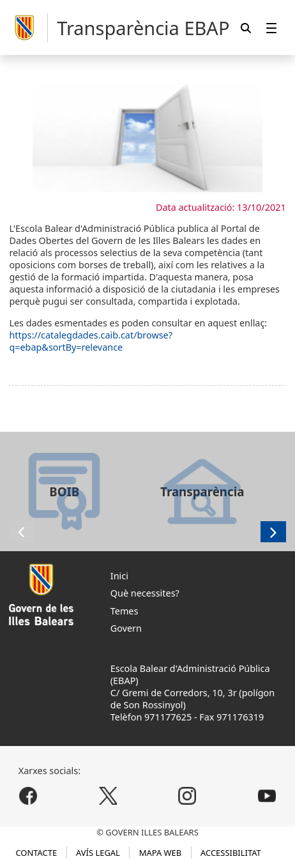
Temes (125, 611)
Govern (126, 628)
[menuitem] (271, 28)
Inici (119, 576)
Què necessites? (145, 593)
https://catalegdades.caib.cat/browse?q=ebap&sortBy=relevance (91, 341)
